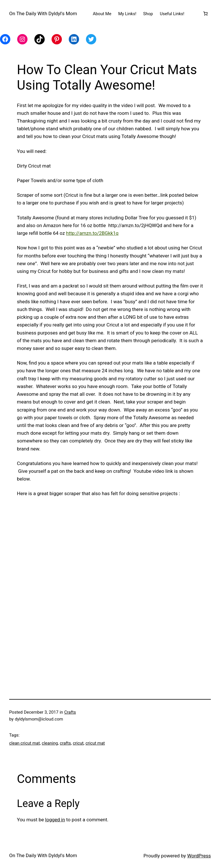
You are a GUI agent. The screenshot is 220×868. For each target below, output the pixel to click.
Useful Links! (172, 14)
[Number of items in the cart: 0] (205, 14)
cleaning (50, 743)
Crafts (70, 712)
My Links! (127, 14)
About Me (102, 14)
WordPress (199, 856)
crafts (65, 743)
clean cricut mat (24, 743)
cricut (78, 743)
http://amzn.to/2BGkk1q (92, 233)
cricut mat (95, 743)
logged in (55, 820)
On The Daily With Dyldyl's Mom (43, 13)
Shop (148, 14)
